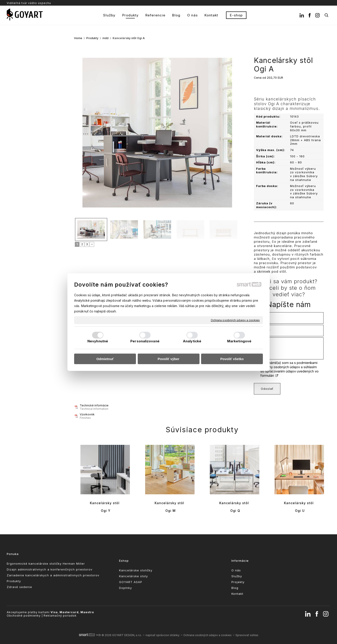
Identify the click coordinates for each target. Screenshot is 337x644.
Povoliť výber (168, 359)
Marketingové (239, 341)
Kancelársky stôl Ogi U (299, 507)
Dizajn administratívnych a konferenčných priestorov (50, 569)
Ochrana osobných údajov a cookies (235, 320)
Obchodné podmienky (24, 616)
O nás (236, 570)
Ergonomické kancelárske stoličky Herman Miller (46, 564)
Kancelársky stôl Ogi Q (235, 507)
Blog (235, 588)
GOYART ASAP (131, 582)
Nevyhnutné (98, 341)
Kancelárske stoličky (136, 570)
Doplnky (125, 588)
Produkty (14, 581)
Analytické (192, 341)
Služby (237, 576)
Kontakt (237, 594)
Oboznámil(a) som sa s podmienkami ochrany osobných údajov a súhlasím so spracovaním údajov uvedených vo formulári (289, 369)
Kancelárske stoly (133, 576)
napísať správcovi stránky (163, 635)
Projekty (238, 582)
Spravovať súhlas (247, 635)
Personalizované (145, 341)
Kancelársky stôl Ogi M (170, 507)
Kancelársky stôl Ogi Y (105, 507)
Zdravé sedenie (19, 587)
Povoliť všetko (232, 359)
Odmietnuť (105, 359)
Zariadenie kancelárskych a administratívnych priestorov (53, 575)
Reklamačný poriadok (60, 616)
